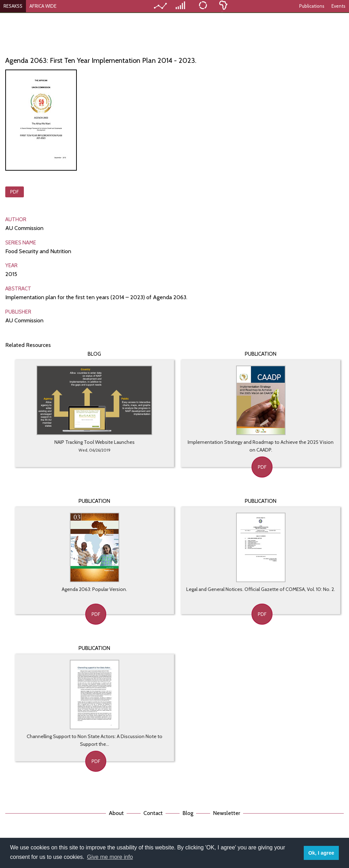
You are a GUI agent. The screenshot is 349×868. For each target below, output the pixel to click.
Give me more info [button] (110, 857)
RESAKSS (13, 6)
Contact (153, 813)
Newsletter (227, 813)
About (116, 813)
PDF (15, 192)
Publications (312, 6)
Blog (188, 813)
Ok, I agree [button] (321, 853)
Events (338, 6)
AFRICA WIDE (43, 6)
